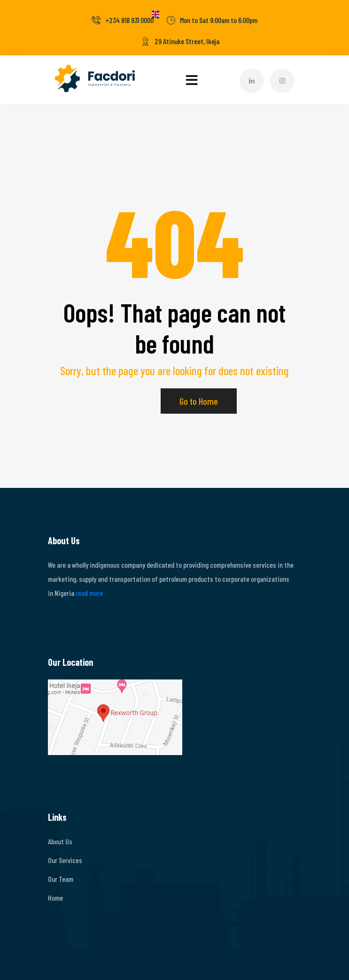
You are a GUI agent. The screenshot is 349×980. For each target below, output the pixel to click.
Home (55, 898)
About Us (60, 841)
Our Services (65, 860)
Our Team (61, 879)
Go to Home (199, 401)
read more (89, 593)
